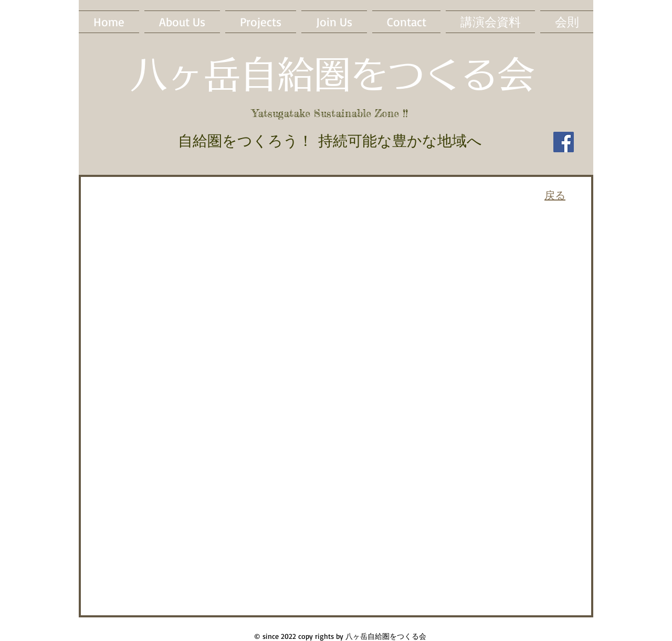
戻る (555, 195)
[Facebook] (564, 142)
